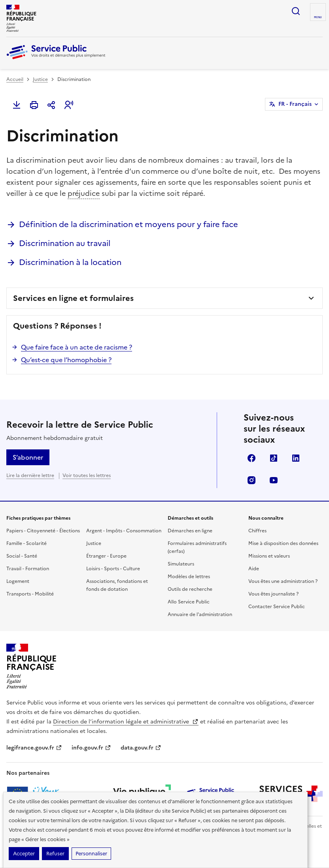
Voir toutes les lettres (87, 475)
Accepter (24, 854)
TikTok (274, 458)
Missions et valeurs (269, 556)
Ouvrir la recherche (296, 11)
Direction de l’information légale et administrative (126, 722)
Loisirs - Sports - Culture (113, 569)
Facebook (251, 458)
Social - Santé (22, 556)
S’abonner (28, 457)
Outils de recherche (190, 589)
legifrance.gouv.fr (34, 748)
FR (295, 104)
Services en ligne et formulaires (73, 298)
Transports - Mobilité (30, 594)
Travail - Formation (28, 569)
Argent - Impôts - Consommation (124, 531)
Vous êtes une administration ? (283, 581)
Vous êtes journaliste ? (273, 594)
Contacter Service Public (277, 607)
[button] (69, 105)
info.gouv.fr (91, 748)
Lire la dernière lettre (30, 475)
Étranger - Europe (106, 556)
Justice (40, 79)
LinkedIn (296, 458)
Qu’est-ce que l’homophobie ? (66, 360)
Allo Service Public (189, 602)
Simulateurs (181, 564)
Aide (254, 569)
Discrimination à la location (70, 262)
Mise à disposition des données (283, 543)
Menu (318, 17)
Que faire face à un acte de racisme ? (77, 347)
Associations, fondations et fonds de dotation (117, 585)
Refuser (55, 854)
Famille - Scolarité (26, 543)
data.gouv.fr (141, 748)
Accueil (15, 79)
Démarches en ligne (190, 531)
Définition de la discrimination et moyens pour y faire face (129, 224)
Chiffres (257, 531)
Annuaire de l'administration (200, 614)
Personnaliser (91, 854)
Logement (18, 581)
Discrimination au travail (65, 243)
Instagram (251, 480)
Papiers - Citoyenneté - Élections (43, 531)
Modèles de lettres (189, 577)
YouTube (274, 480)
